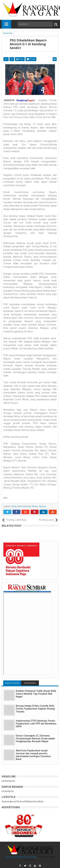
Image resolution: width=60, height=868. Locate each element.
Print (20, 59)
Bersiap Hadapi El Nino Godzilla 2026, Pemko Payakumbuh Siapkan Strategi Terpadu (35, 709)
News (35, 506)
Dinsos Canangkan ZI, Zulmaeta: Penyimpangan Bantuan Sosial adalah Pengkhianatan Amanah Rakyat (35, 739)
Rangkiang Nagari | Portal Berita (21, 857)
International (24, 506)
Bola (14, 506)
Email (31, 59)
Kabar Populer (12, 683)
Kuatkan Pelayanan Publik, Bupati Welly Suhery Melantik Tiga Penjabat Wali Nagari (36, 694)
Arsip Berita (30, 683)
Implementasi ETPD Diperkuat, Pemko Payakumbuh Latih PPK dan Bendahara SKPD (36, 724)
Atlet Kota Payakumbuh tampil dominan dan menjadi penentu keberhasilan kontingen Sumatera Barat (33, 755)
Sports (43, 506)
